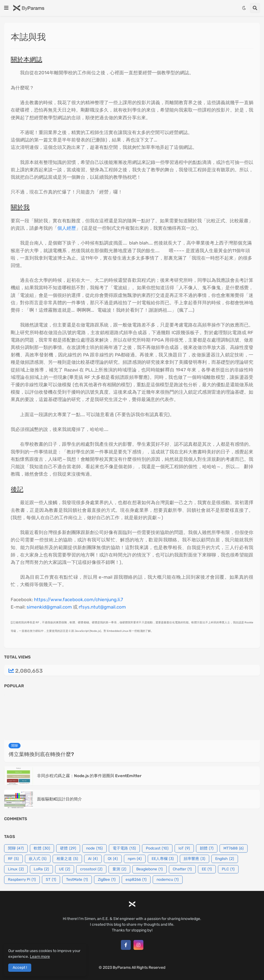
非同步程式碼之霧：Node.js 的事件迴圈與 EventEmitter (89, 776)
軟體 (42, 848)
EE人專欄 (163, 859)
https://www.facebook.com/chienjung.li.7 (79, 600)
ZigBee (107, 880)
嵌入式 (38, 859)
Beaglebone (150, 869)
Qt (113, 859)
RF (13, 859)
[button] (6, 8)
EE (207, 869)
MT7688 (234, 848)
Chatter (182, 869)
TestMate (77, 880)
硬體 (68, 848)
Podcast (157, 848)
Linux (16, 869)
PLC (228, 869)
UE (65, 869)
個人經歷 (67, 228)
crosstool (91, 869)
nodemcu (168, 880)
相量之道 (67, 859)
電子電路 (124, 848)
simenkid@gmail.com (49, 607)
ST (51, 880)
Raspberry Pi (22, 880)
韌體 (207, 848)
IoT (184, 848)
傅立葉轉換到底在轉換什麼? (41, 754)
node (94, 848)
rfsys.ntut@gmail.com (102, 607)
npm (135, 859)
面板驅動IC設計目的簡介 (59, 799)
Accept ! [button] (20, 968)
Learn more (40, 957)
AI (93, 859)
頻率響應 (195, 859)
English (225, 859)
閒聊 (16, 848)
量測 (119, 869)
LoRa (41, 869)
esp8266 (136, 880)
